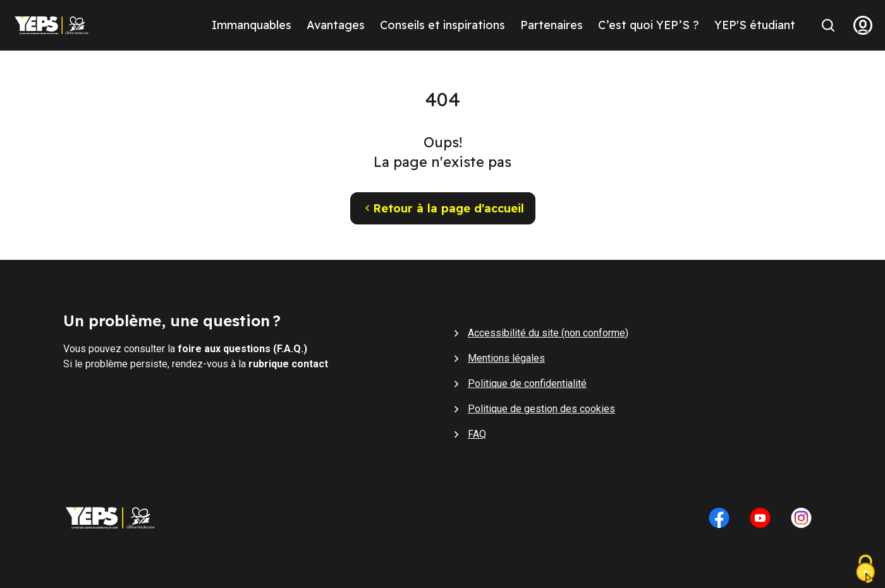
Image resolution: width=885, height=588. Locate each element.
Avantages (336, 25)
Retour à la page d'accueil (443, 208)
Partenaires (552, 25)
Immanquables (252, 25)
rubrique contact (288, 364)
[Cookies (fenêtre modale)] (865, 570)
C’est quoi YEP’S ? (649, 25)
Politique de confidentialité (527, 383)
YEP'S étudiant (755, 25)
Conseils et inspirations (442, 25)
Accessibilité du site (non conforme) (548, 333)
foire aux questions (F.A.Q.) (242, 349)
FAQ (477, 434)
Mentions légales (506, 358)
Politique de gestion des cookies (541, 409)
